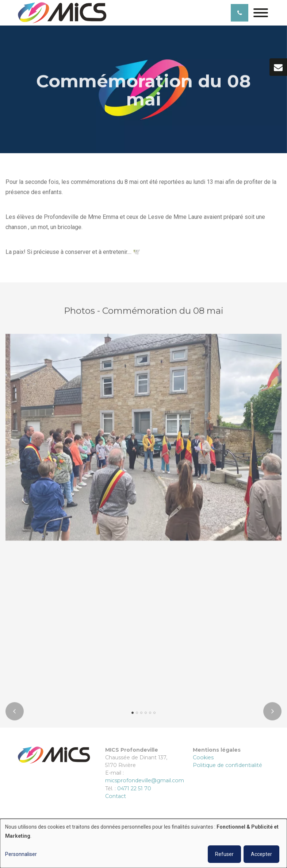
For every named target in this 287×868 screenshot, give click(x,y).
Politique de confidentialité (227, 765)
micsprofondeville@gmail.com (145, 780)
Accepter (261, 854)
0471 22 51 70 (134, 788)
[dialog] (143, 843)
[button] (133, 715)
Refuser (224, 854)
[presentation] (15, 713)
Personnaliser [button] (21, 854)
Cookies (203, 757)
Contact (116, 796)
